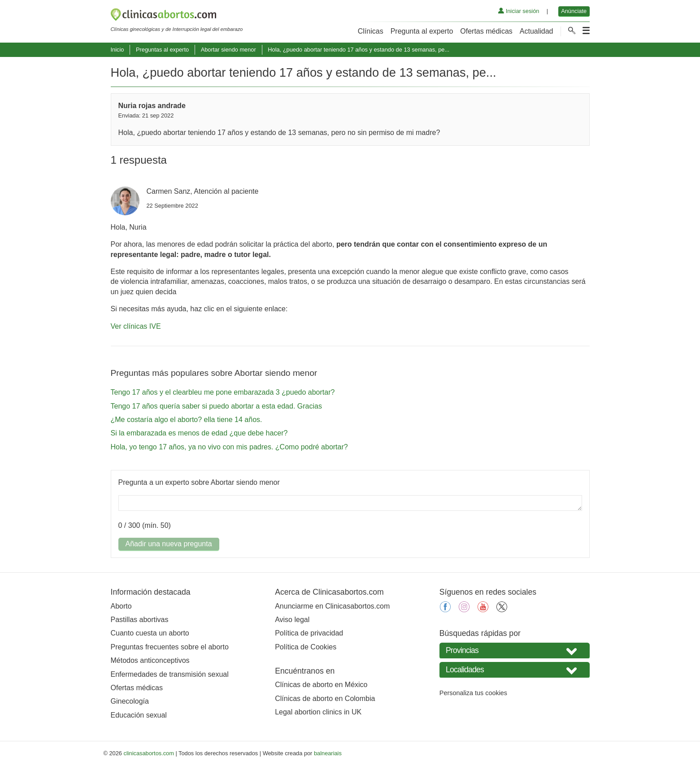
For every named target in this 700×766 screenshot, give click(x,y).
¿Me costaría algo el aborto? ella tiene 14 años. (187, 420)
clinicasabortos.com (149, 753)
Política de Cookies (306, 647)
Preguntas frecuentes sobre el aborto (170, 647)
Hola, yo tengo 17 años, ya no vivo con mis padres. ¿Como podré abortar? (229, 447)
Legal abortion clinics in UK (318, 712)
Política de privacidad (309, 633)
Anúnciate (574, 11)
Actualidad (537, 31)
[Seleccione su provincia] (515, 651)
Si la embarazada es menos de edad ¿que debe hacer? (199, 433)
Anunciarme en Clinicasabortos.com (332, 606)
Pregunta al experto (422, 31)
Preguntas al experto (162, 50)
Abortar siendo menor (228, 50)
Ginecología (130, 701)
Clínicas (371, 31)
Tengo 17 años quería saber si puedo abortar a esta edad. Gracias (216, 406)
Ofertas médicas (486, 31)
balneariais (328, 753)
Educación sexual (139, 715)
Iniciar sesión (519, 11)
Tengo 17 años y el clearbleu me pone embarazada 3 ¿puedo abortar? (223, 392)
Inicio (117, 50)
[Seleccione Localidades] (515, 670)
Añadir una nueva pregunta (169, 544)
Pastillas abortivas (140, 620)
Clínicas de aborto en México (321, 685)
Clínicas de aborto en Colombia (325, 699)
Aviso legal (292, 620)
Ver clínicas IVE (136, 326)
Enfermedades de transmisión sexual (170, 674)
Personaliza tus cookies (473, 693)
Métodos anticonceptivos (150, 660)
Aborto (121, 606)
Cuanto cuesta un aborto (150, 633)
